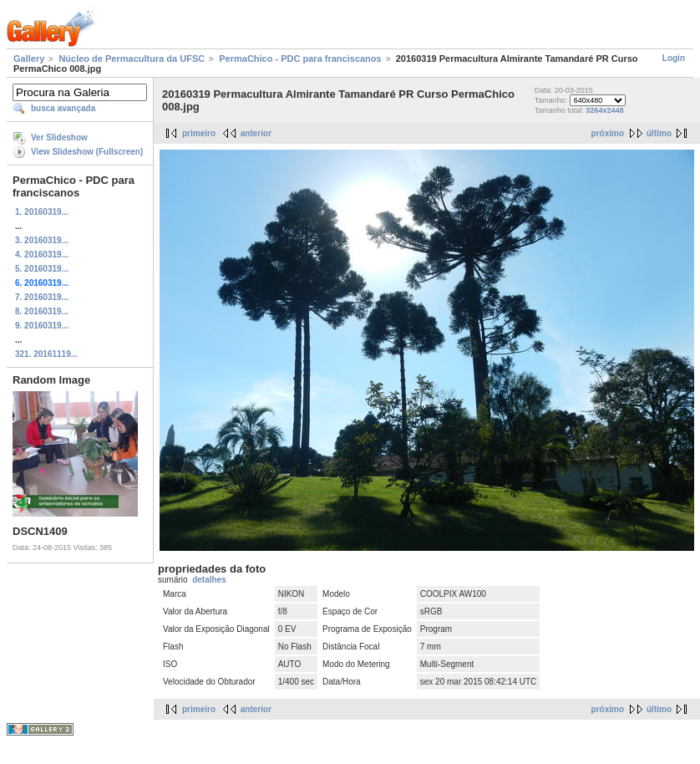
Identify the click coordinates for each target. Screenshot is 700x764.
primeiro (199, 133)
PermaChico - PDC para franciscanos (300, 59)
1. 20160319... (42, 212)
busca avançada (63, 108)
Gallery (29, 59)
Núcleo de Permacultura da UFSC (132, 59)
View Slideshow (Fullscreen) (87, 152)
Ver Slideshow (59, 138)
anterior (256, 133)
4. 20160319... (42, 255)
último (659, 133)
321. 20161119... (46, 354)
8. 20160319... (42, 311)
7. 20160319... (42, 297)
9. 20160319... (42, 326)
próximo (608, 133)
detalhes (209, 580)
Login (674, 58)
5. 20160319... (42, 269)
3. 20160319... (42, 240)
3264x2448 (604, 110)
